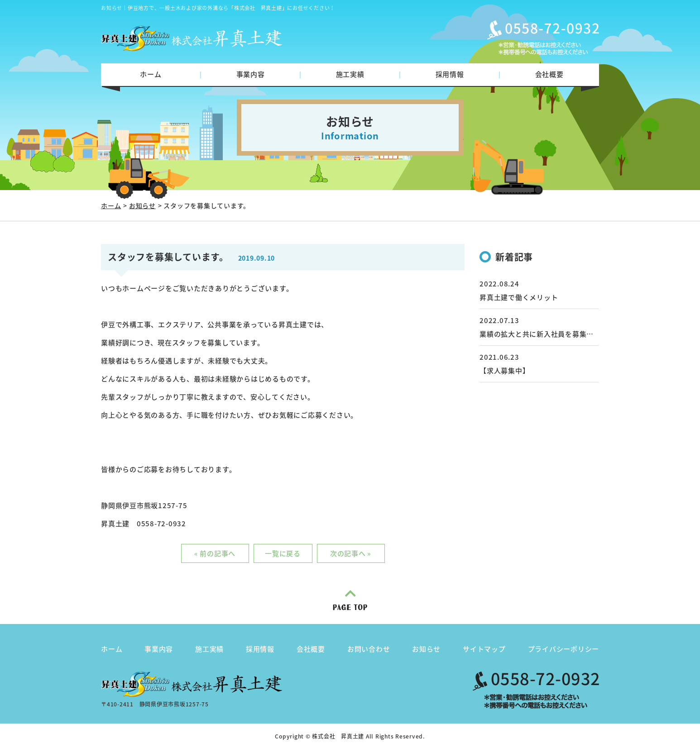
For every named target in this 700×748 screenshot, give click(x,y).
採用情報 (450, 74)
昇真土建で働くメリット (519, 297)
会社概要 (549, 74)
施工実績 (350, 74)
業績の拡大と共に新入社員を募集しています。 (554, 334)
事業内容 (251, 74)
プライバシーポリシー (564, 649)
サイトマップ (484, 649)
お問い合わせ (369, 649)
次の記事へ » (351, 553)
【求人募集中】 (504, 371)
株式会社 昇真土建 (338, 736)
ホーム (151, 74)
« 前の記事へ (215, 553)
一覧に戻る (283, 553)
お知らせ (142, 205)
